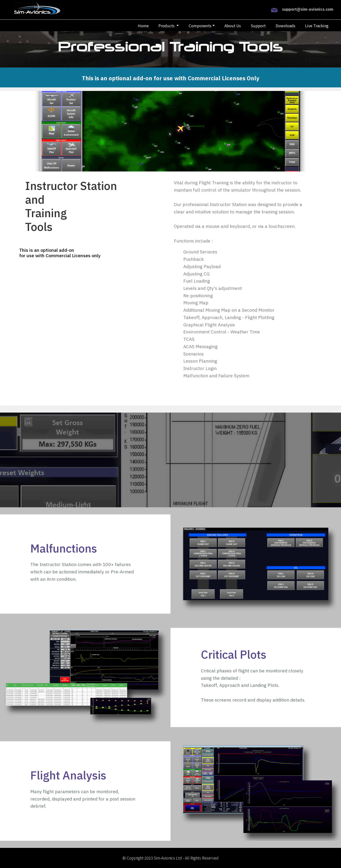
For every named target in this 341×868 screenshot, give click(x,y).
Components (200, 26)
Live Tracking (317, 26)
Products (167, 26)
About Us (233, 26)
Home (143, 26)
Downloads (285, 26)
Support (258, 26)
